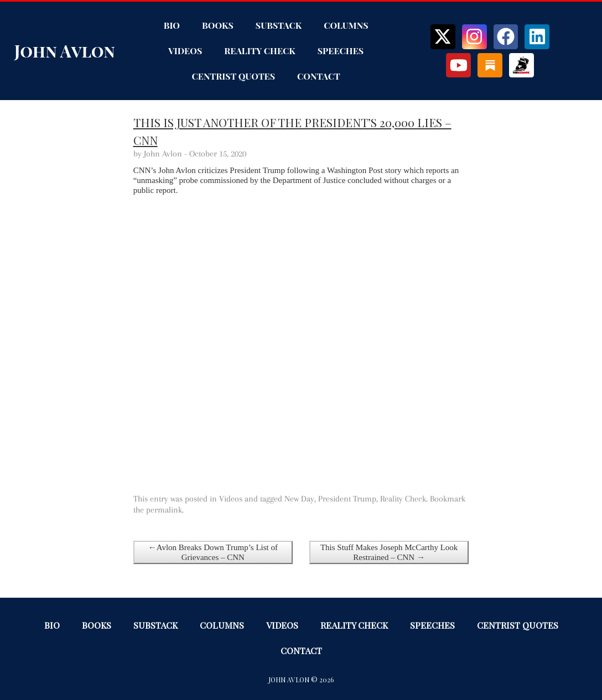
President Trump (347, 499)
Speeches (341, 51)
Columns (346, 25)
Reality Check (260, 51)
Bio (172, 25)
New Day (299, 499)
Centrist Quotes (234, 76)
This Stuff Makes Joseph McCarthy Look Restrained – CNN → (389, 552)
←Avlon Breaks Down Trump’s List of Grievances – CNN (213, 552)
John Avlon (65, 51)
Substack (279, 25)
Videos (185, 51)
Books (218, 25)
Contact (319, 76)
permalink (164, 510)
